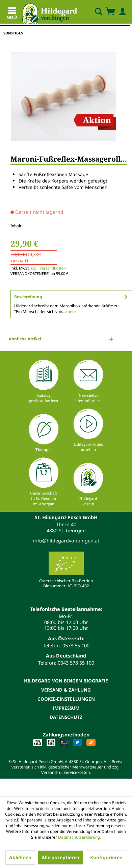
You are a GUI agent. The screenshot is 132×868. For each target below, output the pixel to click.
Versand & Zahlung (66, 690)
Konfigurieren (106, 857)
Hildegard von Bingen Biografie (66, 681)
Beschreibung (28, 297)
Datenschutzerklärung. (80, 837)
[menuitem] (93, 12)
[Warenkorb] (110, 12)
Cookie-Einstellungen (66, 699)
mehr (71, 312)
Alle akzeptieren (60, 857)
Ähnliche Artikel (25, 339)
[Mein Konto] (121, 12)
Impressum (66, 708)
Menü (12, 14)
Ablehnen (20, 857)
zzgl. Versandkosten (48, 268)
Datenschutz (66, 717)
